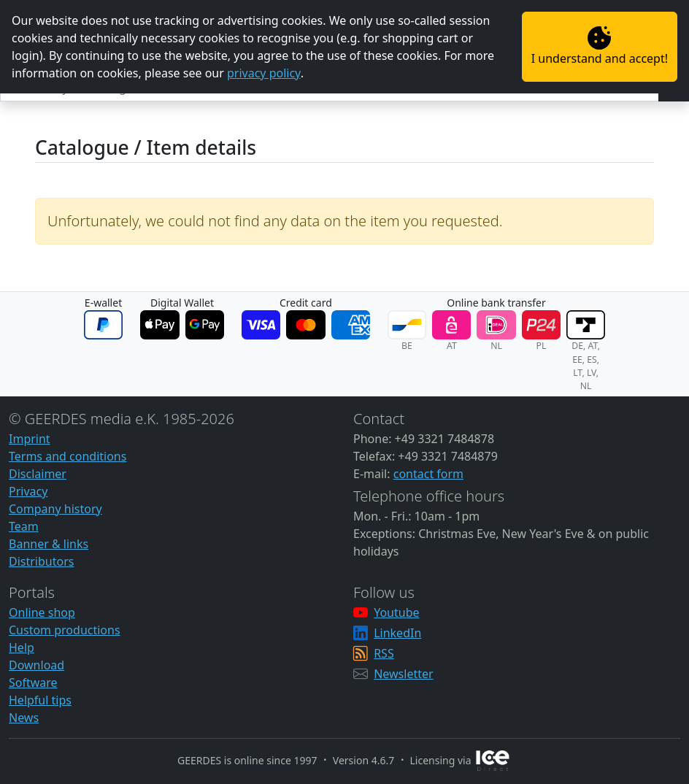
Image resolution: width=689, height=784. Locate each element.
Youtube (396, 612)
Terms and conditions (68, 456)
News (24, 718)
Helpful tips (40, 700)
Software (33, 683)
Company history (55, 509)
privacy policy (264, 73)
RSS (384, 653)
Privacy (28, 491)
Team (24, 526)
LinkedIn (397, 633)
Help (22, 647)
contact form (428, 474)
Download (36, 665)
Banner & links (49, 544)
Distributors (41, 561)
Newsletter (403, 674)
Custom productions (65, 630)
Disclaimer (38, 474)
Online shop (42, 612)
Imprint (30, 439)
